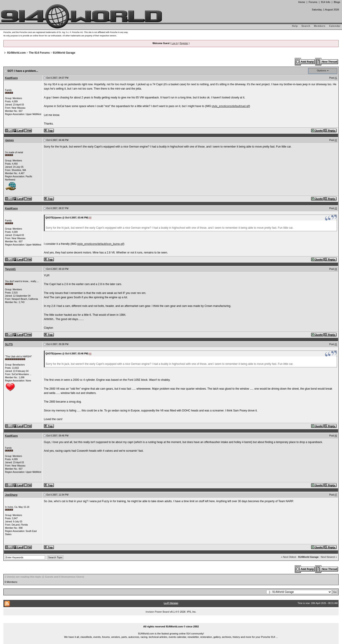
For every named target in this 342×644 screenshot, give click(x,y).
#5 (336, 344)
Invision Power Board (157, 612)
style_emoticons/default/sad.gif (230, 106)
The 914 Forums (39, 53)
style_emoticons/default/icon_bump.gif (100, 244)
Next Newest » (329, 557)
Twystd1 (10, 269)
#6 (336, 436)
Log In (175, 43)
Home (302, 2)
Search (306, 26)
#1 (336, 78)
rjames (9, 140)
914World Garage (64, 53)
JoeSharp (11, 495)
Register (184, 43)
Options (322, 70)
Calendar (335, 26)
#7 (336, 495)
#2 (336, 140)
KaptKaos (11, 78)
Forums (313, 2)
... (171, 621)
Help (295, 26)
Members (320, 26)
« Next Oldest (288, 557)
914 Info (326, 2)
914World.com (16, 53)
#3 (336, 208)
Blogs (337, 2)
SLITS (9, 344)
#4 (336, 269)
